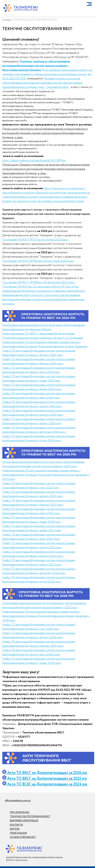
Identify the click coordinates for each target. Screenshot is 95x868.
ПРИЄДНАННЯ (18, 833)
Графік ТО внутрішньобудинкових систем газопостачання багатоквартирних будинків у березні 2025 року (39, 503)
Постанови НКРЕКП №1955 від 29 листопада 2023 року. (39, 282)
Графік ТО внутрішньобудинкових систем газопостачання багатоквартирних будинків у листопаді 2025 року (39, 571)
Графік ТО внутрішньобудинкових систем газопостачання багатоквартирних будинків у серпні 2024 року (39, 404)
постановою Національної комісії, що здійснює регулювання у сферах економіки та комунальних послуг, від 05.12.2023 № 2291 (47, 74)
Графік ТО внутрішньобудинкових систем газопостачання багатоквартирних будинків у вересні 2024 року (39, 413)
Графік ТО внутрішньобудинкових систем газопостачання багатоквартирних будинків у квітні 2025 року (39, 511)
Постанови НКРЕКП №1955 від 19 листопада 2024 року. (38, 261)
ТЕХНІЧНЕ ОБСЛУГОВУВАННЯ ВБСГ (30, 817)
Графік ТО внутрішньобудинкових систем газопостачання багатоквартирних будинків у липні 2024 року (39, 396)
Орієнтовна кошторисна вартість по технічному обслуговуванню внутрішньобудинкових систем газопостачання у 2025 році (44, 464)
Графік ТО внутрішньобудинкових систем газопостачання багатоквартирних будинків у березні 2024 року (39, 361)
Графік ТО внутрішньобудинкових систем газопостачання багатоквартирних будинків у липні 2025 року (39, 537)
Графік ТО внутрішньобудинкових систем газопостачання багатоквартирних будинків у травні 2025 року (39, 520)
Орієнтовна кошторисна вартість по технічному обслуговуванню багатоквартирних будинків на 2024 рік (44, 327)
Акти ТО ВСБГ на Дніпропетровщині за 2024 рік (45, 784)
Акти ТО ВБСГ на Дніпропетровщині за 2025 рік (47, 779)
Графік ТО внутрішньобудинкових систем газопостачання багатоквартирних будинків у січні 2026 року (39, 627)
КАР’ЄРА (15, 829)
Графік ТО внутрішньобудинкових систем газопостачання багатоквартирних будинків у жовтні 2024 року (39, 421)
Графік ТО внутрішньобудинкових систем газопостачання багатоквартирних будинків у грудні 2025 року (39, 580)
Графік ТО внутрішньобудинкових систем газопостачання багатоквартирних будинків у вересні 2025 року (39, 554)
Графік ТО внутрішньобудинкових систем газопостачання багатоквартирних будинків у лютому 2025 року (39, 494)
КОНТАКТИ (16, 825)
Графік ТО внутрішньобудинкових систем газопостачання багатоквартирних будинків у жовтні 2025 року (39, 562)
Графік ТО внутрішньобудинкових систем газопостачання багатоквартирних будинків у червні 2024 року (39, 387)
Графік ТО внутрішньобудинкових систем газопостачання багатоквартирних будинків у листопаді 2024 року (39, 430)
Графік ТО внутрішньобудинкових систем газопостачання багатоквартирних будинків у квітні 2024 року (39, 370)
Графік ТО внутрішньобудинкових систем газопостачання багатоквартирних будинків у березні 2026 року (39, 644)
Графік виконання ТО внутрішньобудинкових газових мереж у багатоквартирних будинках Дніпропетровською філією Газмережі (45, 344)
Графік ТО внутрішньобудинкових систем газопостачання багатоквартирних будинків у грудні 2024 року (39, 438)
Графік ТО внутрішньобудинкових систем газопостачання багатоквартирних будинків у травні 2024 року (39, 379)
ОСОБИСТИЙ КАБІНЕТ (23, 837)
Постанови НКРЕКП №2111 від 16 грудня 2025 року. (35, 240)
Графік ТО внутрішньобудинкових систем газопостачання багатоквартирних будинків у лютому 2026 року (39, 635)
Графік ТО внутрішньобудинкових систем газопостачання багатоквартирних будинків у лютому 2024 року (39, 353)
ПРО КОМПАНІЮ (20, 812)
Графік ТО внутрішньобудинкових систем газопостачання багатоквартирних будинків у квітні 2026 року (39, 652)
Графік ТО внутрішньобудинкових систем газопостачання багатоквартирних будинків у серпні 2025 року (39, 545)
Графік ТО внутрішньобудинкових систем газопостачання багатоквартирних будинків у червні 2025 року (39, 528)
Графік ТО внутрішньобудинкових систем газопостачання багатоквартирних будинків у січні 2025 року (39, 486)
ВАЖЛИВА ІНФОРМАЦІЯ (24, 821)
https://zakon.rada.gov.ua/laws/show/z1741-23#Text (34, 160)
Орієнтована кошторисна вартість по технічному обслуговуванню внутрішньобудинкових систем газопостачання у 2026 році (44, 605)
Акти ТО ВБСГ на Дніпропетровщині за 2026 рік (47, 773)
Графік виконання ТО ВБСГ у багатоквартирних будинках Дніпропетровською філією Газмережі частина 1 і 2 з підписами (43, 336)
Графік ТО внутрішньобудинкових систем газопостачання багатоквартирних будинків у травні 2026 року (39, 661)
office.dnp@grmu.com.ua (18, 801)
